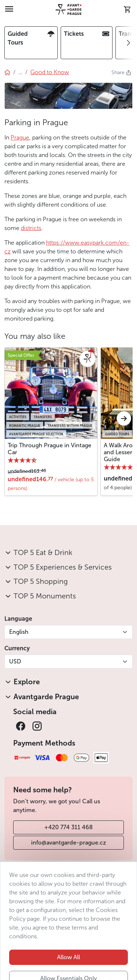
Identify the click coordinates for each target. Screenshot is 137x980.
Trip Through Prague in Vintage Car (50, 449)
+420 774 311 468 (68, 827)
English (19, 632)
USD (15, 661)
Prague (20, 137)
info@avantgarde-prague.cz (68, 843)
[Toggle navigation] (9, 9)
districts (31, 228)
